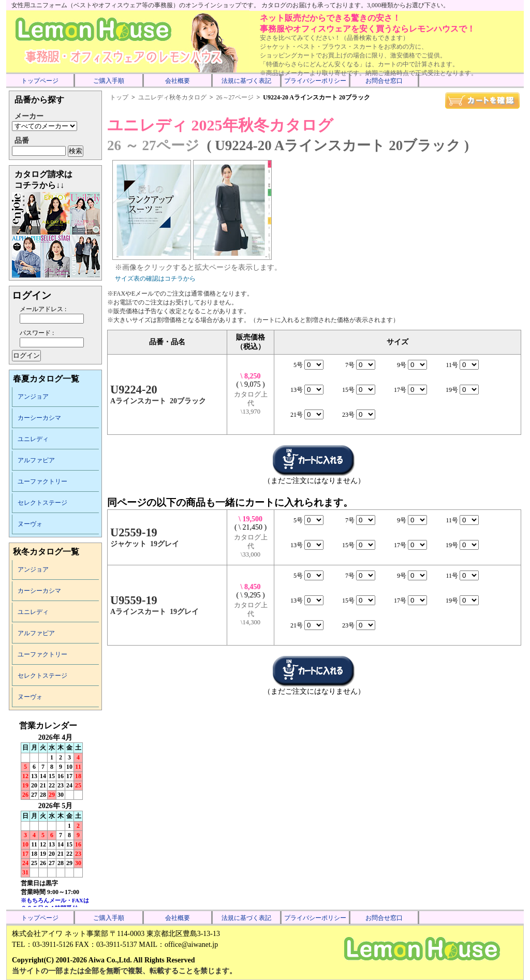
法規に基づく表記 (246, 81)
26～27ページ (235, 97)
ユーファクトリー (42, 481)
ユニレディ (33, 439)
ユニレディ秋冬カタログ (172, 97)
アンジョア (33, 397)
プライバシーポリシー (315, 81)
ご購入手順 (109, 81)
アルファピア (36, 460)
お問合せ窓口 (384, 81)
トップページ (40, 81)
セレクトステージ (42, 503)
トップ (119, 97)
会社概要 (178, 81)
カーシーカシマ (39, 418)
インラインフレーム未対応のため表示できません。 (55, 814)
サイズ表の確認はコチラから (155, 279)
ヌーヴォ (30, 524)
